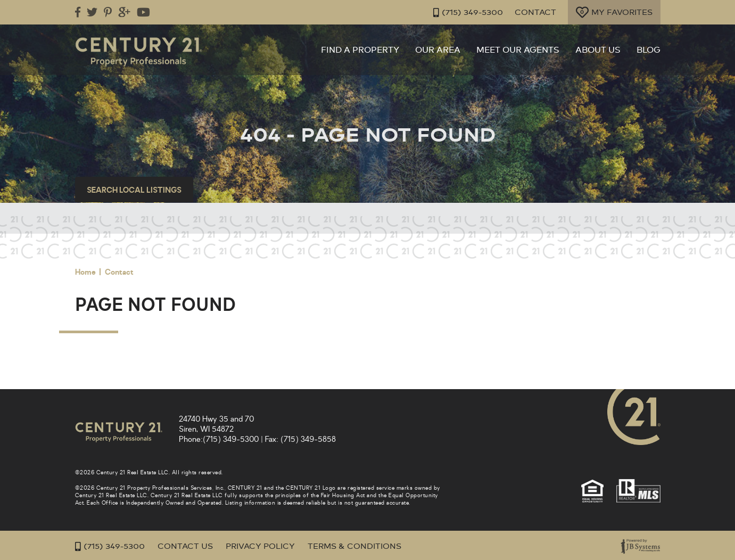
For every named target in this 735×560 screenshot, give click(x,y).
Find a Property (360, 50)
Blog (649, 50)
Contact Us (185, 546)
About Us (598, 50)
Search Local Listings (134, 190)
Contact (535, 13)
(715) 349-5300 (468, 13)
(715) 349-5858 (308, 439)
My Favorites (614, 12)
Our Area (438, 50)
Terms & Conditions (354, 546)
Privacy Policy (260, 546)
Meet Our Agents (518, 50)
